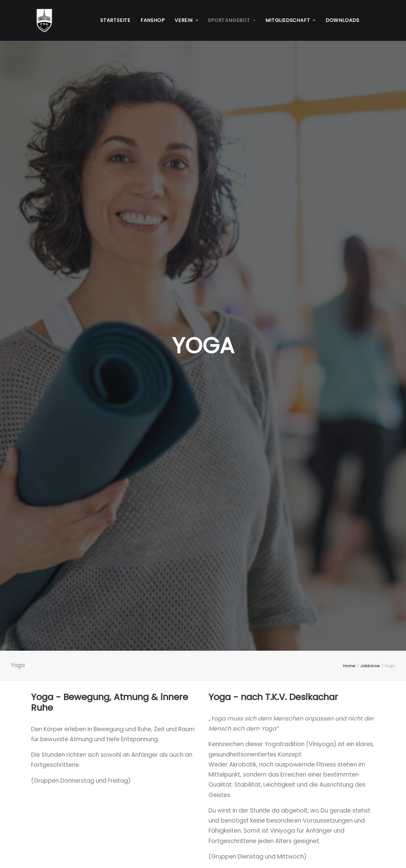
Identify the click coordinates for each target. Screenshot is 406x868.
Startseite (115, 20)
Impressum (47, 818)
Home (349, 179)
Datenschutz (49, 828)
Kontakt (160, 818)
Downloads (342, 20)
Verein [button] (186, 20)
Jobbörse (370, 179)
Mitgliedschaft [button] (290, 20)
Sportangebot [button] (232, 20)
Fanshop (153, 20)
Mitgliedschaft (170, 828)
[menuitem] (115, 20)
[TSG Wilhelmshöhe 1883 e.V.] (39, 20)
